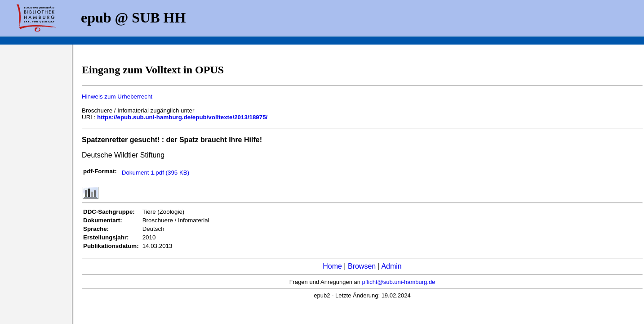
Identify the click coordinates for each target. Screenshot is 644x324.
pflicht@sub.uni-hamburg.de (399, 282)
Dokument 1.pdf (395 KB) (155, 173)
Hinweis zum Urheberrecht (117, 97)
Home (332, 266)
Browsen (362, 266)
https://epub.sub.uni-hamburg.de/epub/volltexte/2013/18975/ (182, 117)
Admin (391, 266)
